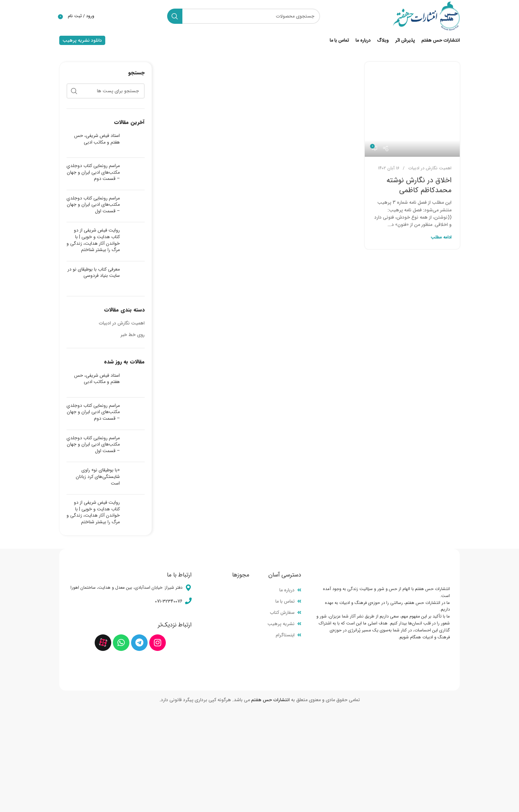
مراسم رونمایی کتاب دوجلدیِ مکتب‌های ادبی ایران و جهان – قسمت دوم (93, 174)
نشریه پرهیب (281, 626)
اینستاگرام (285, 637)
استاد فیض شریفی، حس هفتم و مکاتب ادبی (97, 141)
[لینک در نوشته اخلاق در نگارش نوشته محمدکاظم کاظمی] (412, 112)
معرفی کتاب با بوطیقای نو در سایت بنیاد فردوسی (94, 275)
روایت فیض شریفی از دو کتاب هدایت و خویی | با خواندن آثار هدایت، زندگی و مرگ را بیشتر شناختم (93, 242)
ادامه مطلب (441, 240)
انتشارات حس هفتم (270, 702)
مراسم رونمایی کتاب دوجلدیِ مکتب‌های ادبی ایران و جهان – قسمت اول (93, 207)
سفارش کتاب (282, 615)
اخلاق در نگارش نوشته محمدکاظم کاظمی (419, 187)
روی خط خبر (133, 337)
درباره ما (287, 592)
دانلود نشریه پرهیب (82, 43)
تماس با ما (285, 604)
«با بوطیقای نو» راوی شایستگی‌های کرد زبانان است (98, 479)
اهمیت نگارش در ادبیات (430, 171)
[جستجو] (241, 17)
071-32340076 (169, 604)
